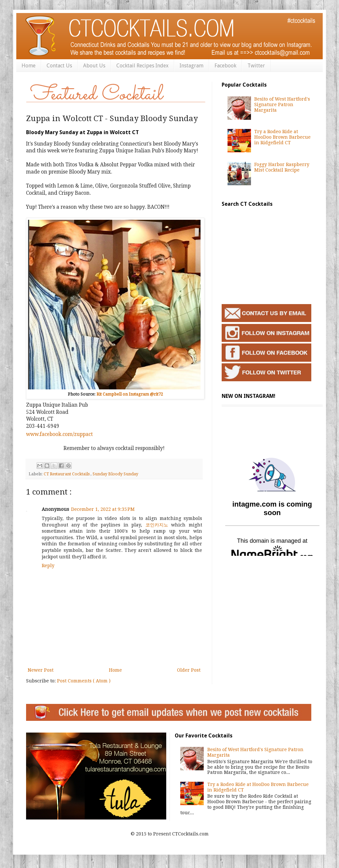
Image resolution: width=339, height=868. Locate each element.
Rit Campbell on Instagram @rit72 (130, 394)
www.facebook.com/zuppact (59, 434)
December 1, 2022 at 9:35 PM (103, 509)
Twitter (256, 66)
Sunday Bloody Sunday (115, 474)
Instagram (192, 66)
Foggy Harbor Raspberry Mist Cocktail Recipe (282, 167)
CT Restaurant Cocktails (67, 474)
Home (29, 66)
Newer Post (41, 670)
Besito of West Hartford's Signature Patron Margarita (282, 105)
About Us (94, 66)
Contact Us (59, 66)
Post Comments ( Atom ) (84, 681)
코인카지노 (157, 525)
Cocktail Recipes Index (142, 66)
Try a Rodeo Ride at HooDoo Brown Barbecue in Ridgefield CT (282, 137)
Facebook (225, 66)
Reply (48, 566)
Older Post (189, 670)
